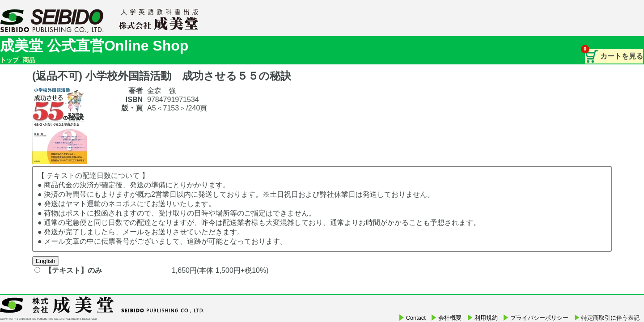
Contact (416, 318)
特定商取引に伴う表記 (610, 318)
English (46, 261)
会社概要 (450, 318)
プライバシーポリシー (539, 318)
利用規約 (486, 318)
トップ (9, 60)
